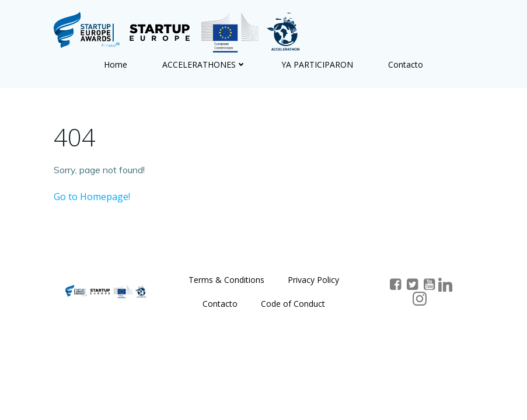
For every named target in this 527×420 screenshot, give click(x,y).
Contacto (406, 64)
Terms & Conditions (226, 280)
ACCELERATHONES (204, 64)
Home (116, 64)
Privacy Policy (313, 280)
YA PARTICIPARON (317, 64)
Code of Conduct (293, 304)
